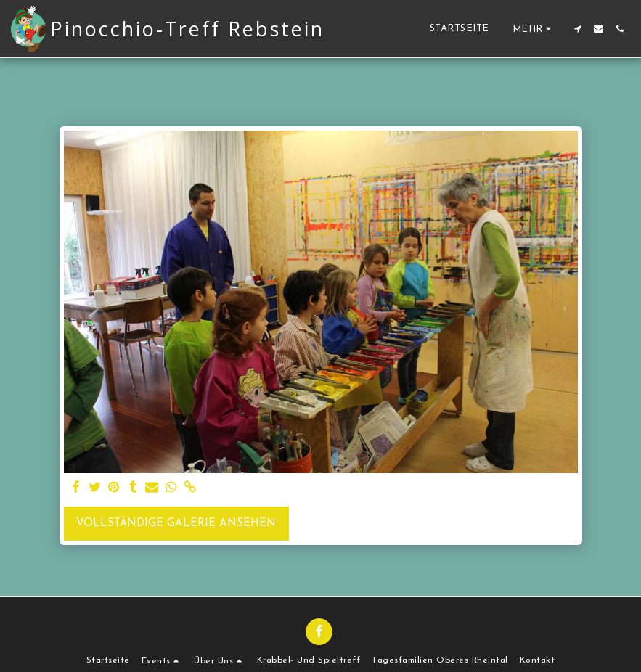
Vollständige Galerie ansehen (176, 524)
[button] (577, 29)
